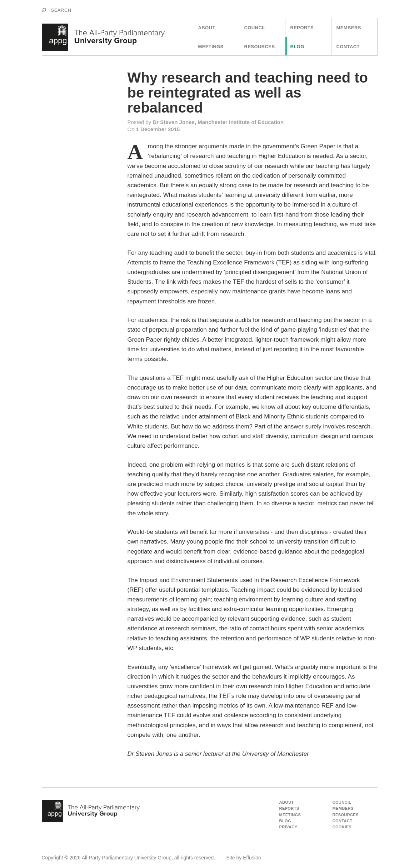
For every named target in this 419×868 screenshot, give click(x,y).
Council (255, 28)
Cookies (342, 827)
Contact (348, 47)
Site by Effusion (244, 858)
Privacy (288, 827)
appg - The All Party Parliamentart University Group (91, 811)
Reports (302, 28)
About (207, 28)
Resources (260, 47)
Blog (297, 47)
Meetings (211, 47)
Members (349, 28)
